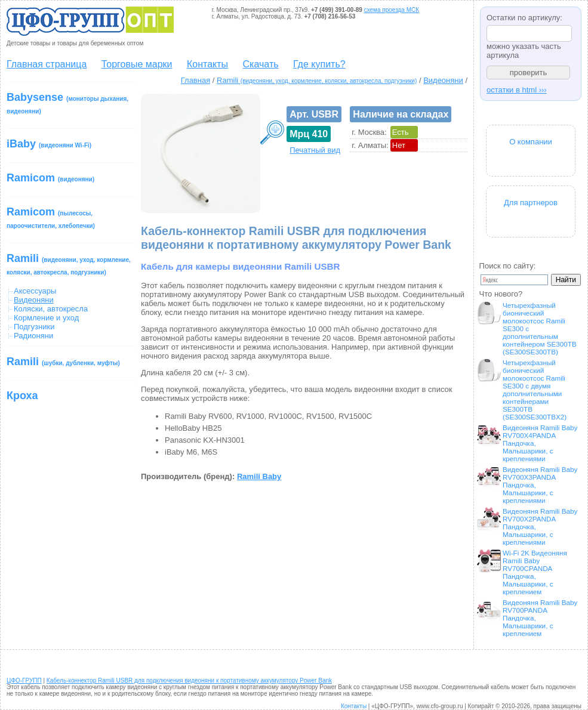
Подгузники (34, 327)
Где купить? (319, 64)
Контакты (207, 64)
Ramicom (50, 178)
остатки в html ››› (517, 90)
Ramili (69, 264)
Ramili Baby (259, 476)
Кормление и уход (46, 318)
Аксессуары (35, 291)
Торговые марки (137, 64)
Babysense (67, 103)
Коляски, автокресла (51, 309)
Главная (196, 80)
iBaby (49, 144)
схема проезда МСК (392, 10)
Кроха (22, 396)
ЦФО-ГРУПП (24, 680)
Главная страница (47, 64)
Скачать (261, 64)
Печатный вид (315, 150)
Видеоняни (443, 80)
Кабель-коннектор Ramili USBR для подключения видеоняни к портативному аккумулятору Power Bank (189, 680)
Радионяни (33, 336)
